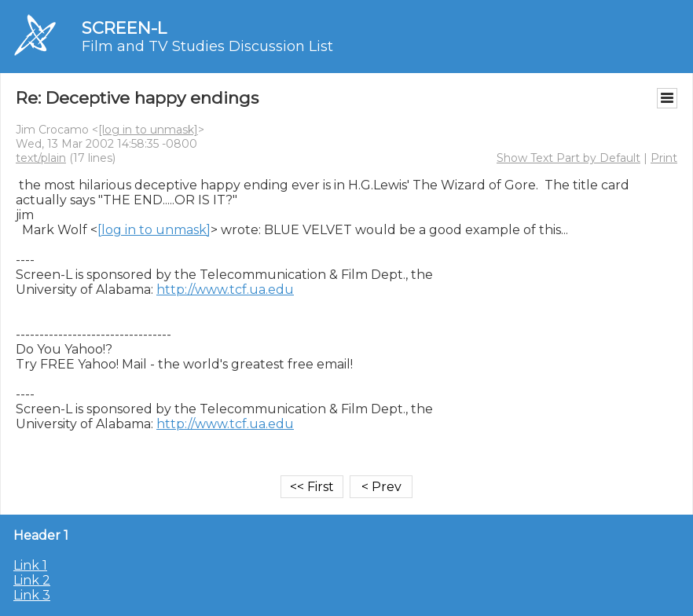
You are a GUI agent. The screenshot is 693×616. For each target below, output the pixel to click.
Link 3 (32, 595)
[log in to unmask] (148, 130)
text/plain (41, 158)
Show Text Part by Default (568, 158)
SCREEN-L (124, 28)
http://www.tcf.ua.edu (225, 290)
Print (664, 158)
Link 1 (30, 565)
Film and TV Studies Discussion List (207, 46)
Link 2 (32, 580)
